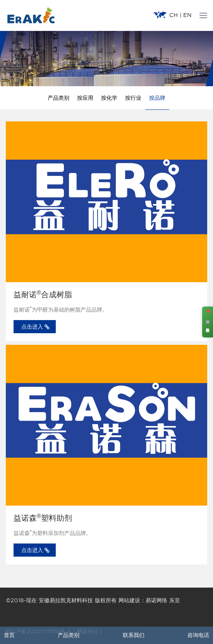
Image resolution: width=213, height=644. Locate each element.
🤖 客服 (208, 322)
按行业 (133, 98)
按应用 (85, 98)
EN (187, 15)
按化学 (109, 98)
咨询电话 (198, 635)
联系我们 (134, 635)
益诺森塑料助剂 (43, 518)
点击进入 (35, 327)
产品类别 (58, 98)
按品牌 (157, 98)
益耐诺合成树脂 (43, 295)
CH (173, 15)
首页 (9, 635)
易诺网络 (156, 600)
